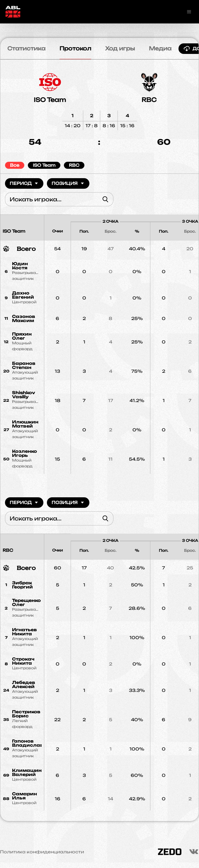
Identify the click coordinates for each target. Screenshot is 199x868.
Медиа (160, 48)
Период (24, 183)
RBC (149, 100)
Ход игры (120, 48)
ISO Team (50, 100)
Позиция (68, 183)
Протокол (75, 48)
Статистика (26, 48)
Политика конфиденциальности (42, 852)
